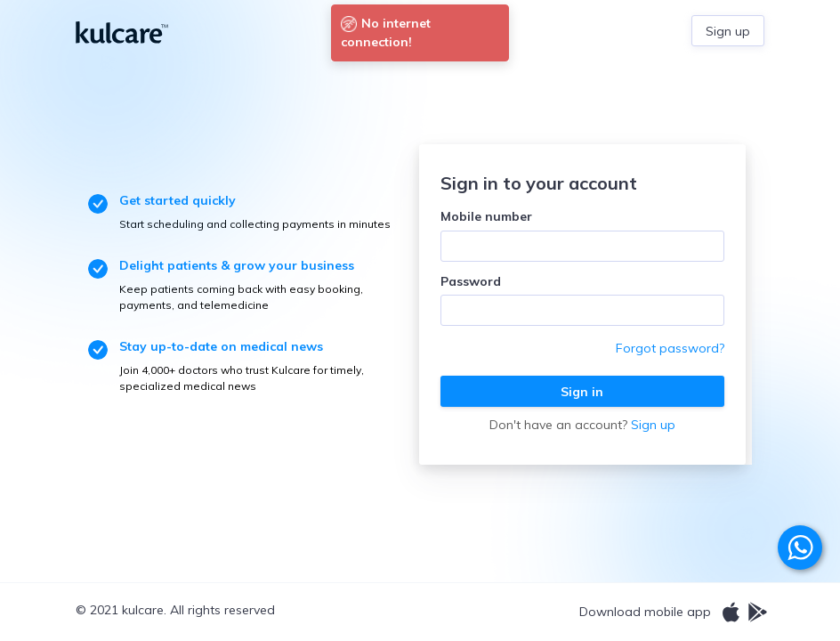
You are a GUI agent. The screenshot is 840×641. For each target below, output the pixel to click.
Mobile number (486, 216)
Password (471, 281)
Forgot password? (670, 348)
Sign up (653, 425)
